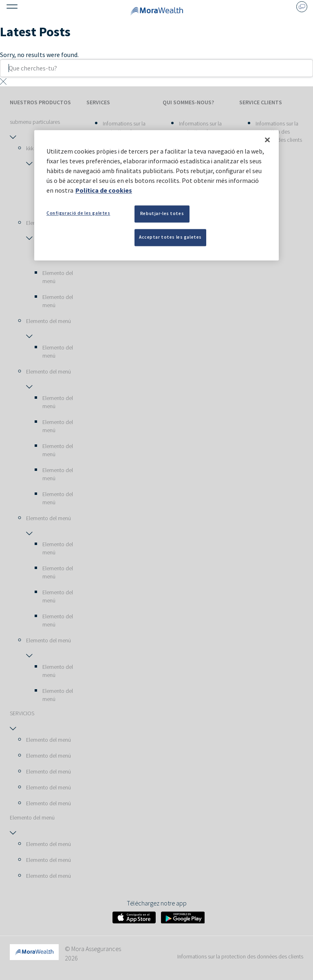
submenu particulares (35, 122)
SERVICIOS (22, 713)
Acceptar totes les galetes (170, 237)
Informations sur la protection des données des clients (279, 132)
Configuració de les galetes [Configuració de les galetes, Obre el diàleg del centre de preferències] (78, 213)
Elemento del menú (58, 277)
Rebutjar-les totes (162, 213)
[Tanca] (267, 140)
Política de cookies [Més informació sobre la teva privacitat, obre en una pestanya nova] (104, 190)
